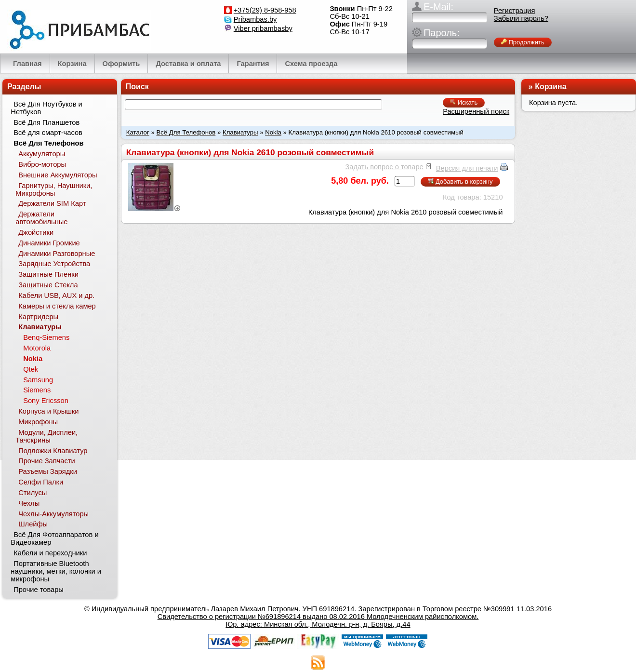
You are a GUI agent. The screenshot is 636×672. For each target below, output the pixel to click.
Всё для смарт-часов (48, 133)
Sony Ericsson (46, 401)
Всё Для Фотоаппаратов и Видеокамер (54, 538)
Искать (464, 102)
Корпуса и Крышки (48, 411)
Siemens (37, 390)
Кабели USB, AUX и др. (56, 296)
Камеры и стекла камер (57, 306)
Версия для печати (467, 168)
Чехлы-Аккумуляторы (53, 514)
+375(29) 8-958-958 (265, 10)
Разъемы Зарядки (48, 471)
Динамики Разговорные (57, 254)
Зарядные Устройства (54, 264)
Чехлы (29, 503)
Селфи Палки (41, 482)
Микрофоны (38, 422)
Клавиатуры (240, 132)
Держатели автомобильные (41, 218)
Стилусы (33, 493)
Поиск (137, 87)
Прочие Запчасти (47, 461)
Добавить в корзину (460, 181)
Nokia (273, 132)
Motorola (37, 348)
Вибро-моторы (42, 164)
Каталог (138, 132)
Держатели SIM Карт (52, 203)
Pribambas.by (255, 19)
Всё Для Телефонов (186, 132)
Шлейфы (33, 524)
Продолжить (523, 42)
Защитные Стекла (48, 285)
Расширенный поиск (476, 111)
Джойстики (36, 232)
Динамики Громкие (49, 243)
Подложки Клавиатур (53, 451)
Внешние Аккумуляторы (58, 175)
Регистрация (515, 11)
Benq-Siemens (46, 337)
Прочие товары (39, 590)
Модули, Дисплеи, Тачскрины (46, 436)
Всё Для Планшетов (46, 122)
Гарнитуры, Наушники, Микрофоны (54, 189)
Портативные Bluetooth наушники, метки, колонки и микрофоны (56, 571)
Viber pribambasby (263, 28)
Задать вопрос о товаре (384, 167)
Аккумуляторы (42, 154)
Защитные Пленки (48, 274)
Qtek (31, 369)
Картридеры (38, 317)
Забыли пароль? (521, 18)
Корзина (550, 87)
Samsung (38, 380)
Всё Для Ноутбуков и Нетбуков (46, 108)
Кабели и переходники (50, 553)
